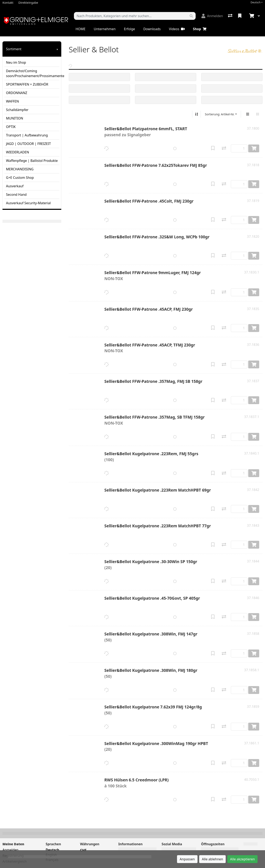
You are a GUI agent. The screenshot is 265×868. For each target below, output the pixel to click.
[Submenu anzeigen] (57, 49)
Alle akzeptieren (242, 859)
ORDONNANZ (17, 93)
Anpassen (187, 859)
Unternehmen (105, 29)
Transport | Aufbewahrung (27, 135)
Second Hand (16, 195)
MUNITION (15, 118)
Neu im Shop (16, 62)
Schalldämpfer (17, 110)
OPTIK (11, 127)
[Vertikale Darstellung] (248, 114)
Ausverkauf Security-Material (28, 203)
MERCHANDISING (20, 169)
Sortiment (14, 49)
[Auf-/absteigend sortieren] (196, 114)
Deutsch (256, 2)
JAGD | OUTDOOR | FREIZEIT (28, 144)
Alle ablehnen (212, 859)
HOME (81, 29)
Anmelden (10, 850)
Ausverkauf (15, 186)
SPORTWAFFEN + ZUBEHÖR (27, 84)
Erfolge (129, 29)
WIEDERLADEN (17, 152)
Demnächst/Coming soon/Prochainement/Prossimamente (33, 73)
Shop (200, 29)
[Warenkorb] (251, 16)
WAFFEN (12, 101)
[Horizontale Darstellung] (258, 114)
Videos (177, 29)
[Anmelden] (212, 16)
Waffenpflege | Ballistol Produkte (32, 161)
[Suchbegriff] (131, 16)
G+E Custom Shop (20, 178)
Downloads (152, 29)
